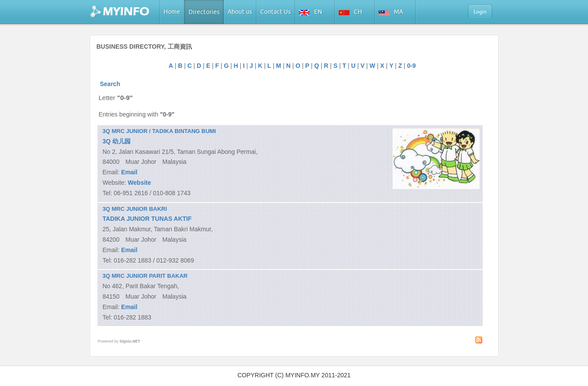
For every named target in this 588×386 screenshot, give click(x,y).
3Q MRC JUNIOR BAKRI (135, 209)
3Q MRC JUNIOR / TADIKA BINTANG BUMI (159, 131)
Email (129, 172)
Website (139, 183)
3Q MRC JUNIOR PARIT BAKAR (145, 276)
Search (110, 84)
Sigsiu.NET (130, 341)
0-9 (411, 66)
